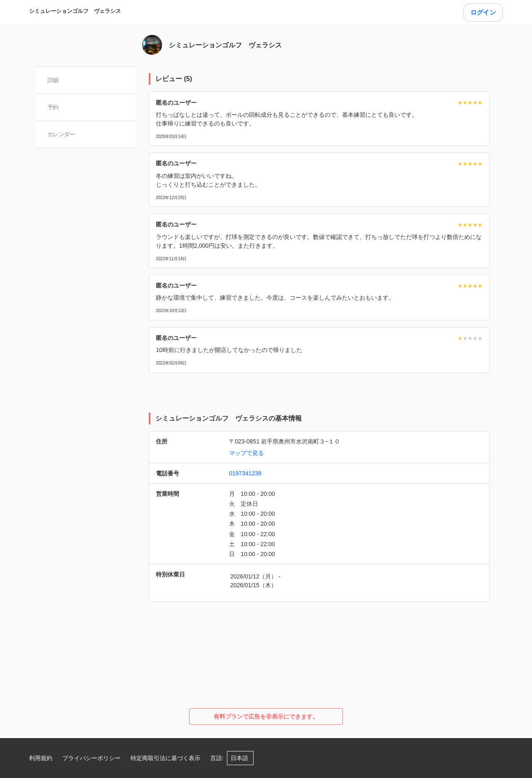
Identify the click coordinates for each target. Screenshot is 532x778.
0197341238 (245, 473)
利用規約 (41, 758)
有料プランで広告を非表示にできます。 (266, 716)
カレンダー (61, 134)
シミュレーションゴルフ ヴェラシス (75, 11)
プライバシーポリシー (91, 758)
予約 (53, 107)
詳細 (53, 80)
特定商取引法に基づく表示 (165, 758)
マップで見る (246, 453)
